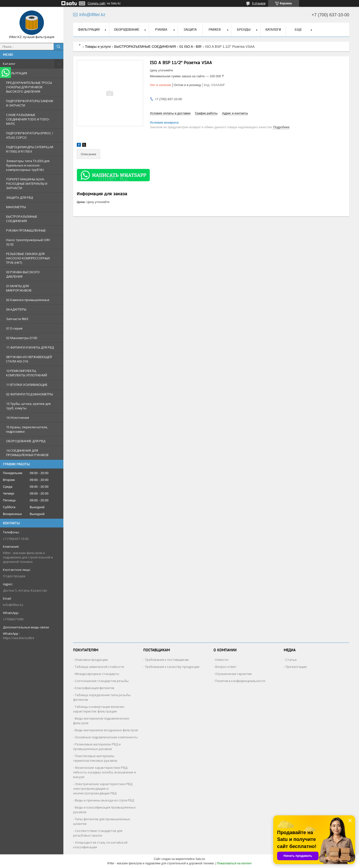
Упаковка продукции (91, 660)
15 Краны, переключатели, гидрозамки (27, 429)
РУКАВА (161, 29)
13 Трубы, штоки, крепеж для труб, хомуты (28, 406)
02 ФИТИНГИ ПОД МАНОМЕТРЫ (29, 394)
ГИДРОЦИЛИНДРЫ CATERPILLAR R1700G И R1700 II (30, 149)
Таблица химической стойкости (99, 667)
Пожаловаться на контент (234, 863)
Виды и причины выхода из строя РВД (104, 800)
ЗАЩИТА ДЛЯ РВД (19, 197)
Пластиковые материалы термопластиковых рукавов (95, 758)
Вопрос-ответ (226, 667)
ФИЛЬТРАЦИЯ (17, 73)
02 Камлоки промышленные (28, 300)
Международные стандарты (97, 674)
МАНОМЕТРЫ (16, 207)
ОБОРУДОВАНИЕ (127, 29)
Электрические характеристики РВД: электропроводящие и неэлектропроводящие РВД (103, 789)
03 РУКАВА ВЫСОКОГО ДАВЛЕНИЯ (23, 274)
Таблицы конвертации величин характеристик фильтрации (99, 709)
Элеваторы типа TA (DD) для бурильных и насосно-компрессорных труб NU (28, 165)
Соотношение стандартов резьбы (102, 681)
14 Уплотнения (18, 418)
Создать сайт (97, 3)
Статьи (291, 660)
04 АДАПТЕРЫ (16, 309)
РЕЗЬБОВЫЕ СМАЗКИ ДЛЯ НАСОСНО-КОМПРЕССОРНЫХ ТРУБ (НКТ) (28, 258)
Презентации (296, 667)
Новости (222, 660)
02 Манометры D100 (22, 338)
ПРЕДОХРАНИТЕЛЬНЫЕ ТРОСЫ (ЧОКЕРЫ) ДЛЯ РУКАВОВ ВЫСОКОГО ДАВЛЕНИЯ (29, 87)
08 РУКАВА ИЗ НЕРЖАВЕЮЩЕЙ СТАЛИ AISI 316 (29, 359)
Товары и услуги (98, 47)
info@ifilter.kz (13, 605)
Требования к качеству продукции (172, 667)
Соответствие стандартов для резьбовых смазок (98, 833)
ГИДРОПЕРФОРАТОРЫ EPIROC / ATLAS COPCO (30, 135)
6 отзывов (259, 3)
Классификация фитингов (95, 688)
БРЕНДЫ (244, 29)
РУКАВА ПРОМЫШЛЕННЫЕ (26, 230)
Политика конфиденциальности (240, 681)
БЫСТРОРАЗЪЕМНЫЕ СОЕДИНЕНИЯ (22, 219)
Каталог (9, 64)
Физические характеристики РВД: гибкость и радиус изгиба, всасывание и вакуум (105, 772)
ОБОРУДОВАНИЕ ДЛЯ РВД (26, 441)
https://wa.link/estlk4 (18, 638)
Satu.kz (200, 859)
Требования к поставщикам (167, 660)
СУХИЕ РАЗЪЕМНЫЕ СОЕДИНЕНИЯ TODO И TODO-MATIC (28, 119)
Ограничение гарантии (233, 674)
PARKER (215, 29)
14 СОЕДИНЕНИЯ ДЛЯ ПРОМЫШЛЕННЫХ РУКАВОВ (27, 453)
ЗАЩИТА (190, 29)
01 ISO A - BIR (190, 47)
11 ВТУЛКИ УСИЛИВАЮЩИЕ (27, 385)
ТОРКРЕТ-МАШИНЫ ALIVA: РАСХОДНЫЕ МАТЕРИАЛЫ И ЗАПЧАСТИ (27, 184)
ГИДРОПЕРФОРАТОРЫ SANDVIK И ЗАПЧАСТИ (30, 103)
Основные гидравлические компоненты (106, 737)
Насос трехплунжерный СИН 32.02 (28, 242)
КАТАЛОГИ (273, 29)
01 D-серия (14, 328)
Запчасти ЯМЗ (17, 319)
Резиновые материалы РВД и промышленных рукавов (97, 746)
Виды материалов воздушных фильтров (106, 730)
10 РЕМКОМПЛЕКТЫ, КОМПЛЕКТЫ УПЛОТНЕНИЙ (27, 373)
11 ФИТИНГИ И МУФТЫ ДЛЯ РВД (30, 347)
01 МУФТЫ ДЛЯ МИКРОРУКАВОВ (19, 288)
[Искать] (58, 47)
